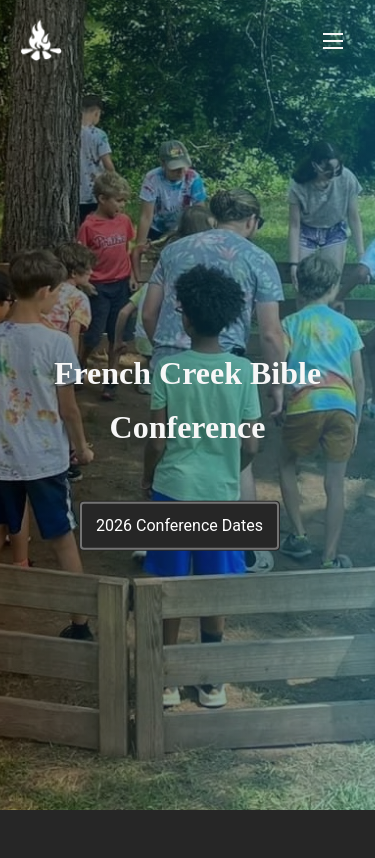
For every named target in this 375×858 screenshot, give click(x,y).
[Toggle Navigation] (333, 40)
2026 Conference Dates (179, 525)
